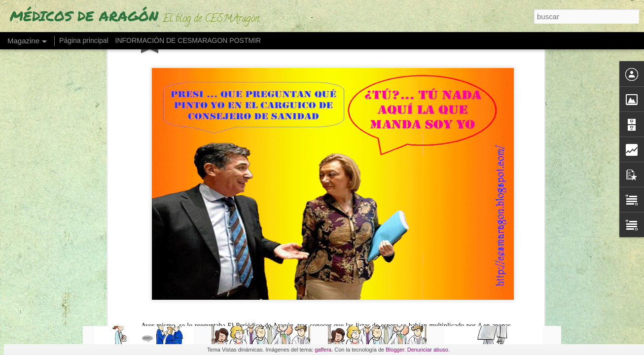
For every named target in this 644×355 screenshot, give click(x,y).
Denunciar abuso (428, 350)
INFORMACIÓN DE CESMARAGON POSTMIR (188, 40)
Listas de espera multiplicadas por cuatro (186, 91)
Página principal (84, 40)
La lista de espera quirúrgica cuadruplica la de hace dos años (208, 82)
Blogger (395, 350)
